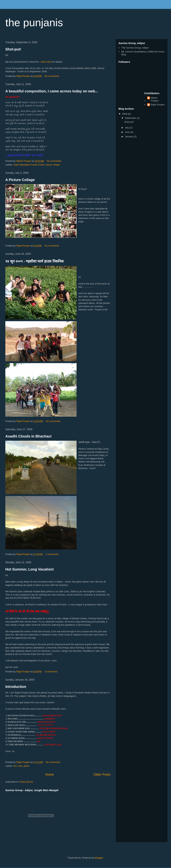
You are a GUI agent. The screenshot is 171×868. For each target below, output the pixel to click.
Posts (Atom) (26, 782)
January (129, 137)
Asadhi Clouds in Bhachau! (28, 436)
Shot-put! (13, 49)
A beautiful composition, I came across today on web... (52, 91)
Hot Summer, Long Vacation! (30, 569)
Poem (42, 165)
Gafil (16, 165)
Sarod (49, 165)
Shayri (57, 165)
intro (20, 766)
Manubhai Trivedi (28, 165)
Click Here (46, 62)
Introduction (16, 687)
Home (49, 775)
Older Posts (102, 775)
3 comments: (51, 672)
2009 (125, 114)
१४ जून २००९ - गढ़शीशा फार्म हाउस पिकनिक (34, 261)
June (128, 132)
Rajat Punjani (158, 105)
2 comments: (53, 554)
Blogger (99, 858)
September (131, 118)
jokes (26, 766)
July (127, 128)
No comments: (52, 76)
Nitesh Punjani (155, 99)
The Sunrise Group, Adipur (135, 48)
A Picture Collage (20, 180)
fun (15, 766)
